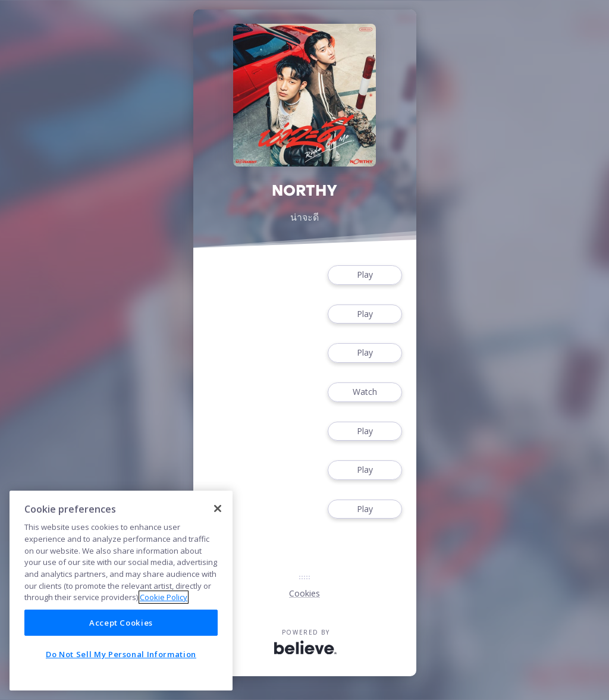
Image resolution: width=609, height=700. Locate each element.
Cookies (304, 593)
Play (365, 275)
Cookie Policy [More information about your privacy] (164, 597)
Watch (365, 392)
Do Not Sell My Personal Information (121, 654)
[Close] (218, 508)
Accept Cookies (121, 623)
